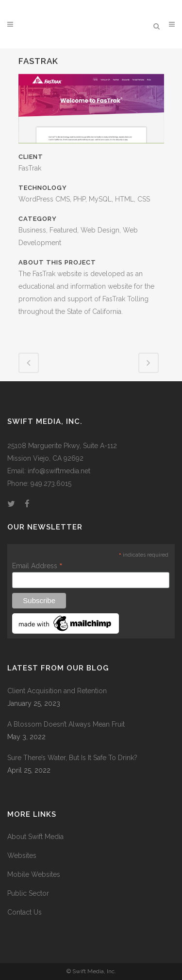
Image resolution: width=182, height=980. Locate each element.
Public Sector (28, 893)
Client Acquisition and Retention (57, 691)
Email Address (37, 566)
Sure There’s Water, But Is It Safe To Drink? (72, 758)
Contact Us (25, 912)
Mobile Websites (34, 874)
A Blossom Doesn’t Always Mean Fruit (66, 724)
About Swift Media (35, 837)
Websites (22, 856)
